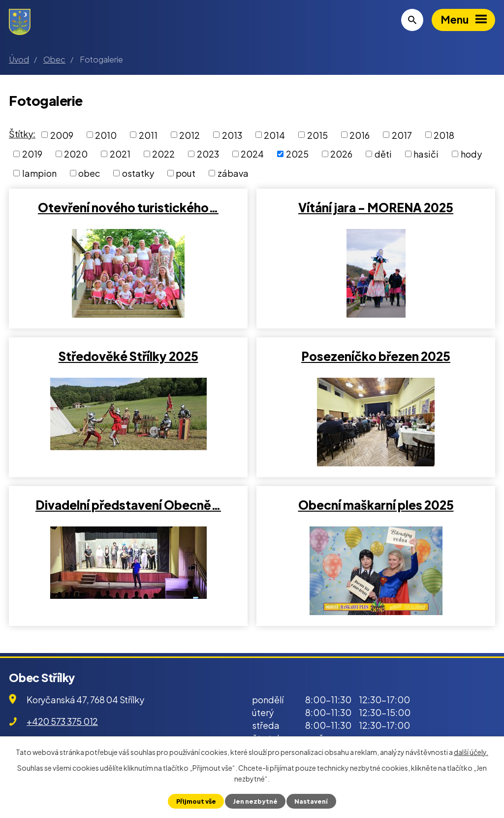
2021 (120, 154)
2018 (444, 135)
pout (186, 173)
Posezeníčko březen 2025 (376, 356)
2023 (208, 154)
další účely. (471, 752)
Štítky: (22, 134)
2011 (148, 135)
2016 (360, 135)
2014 (274, 135)
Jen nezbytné (255, 801)
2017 (402, 135)
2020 (76, 154)
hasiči (426, 154)
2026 (341, 154)
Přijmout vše (196, 801)
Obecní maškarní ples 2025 (376, 505)
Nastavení (311, 801)
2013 (232, 135)
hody (471, 154)
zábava (233, 173)
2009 (62, 135)
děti (383, 154)
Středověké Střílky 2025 (128, 356)
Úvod (19, 59)
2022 (163, 154)
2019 (32, 154)
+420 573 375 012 (62, 721)
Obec (54, 59)
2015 (317, 135)
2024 (252, 154)
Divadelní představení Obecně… (128, 505)
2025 (297, 154)
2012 (189, 135)
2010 (106, 135)
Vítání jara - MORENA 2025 (376, 207)
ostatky (138, 173)
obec (89, 173)
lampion (39, 173)
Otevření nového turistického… (128, 207)
